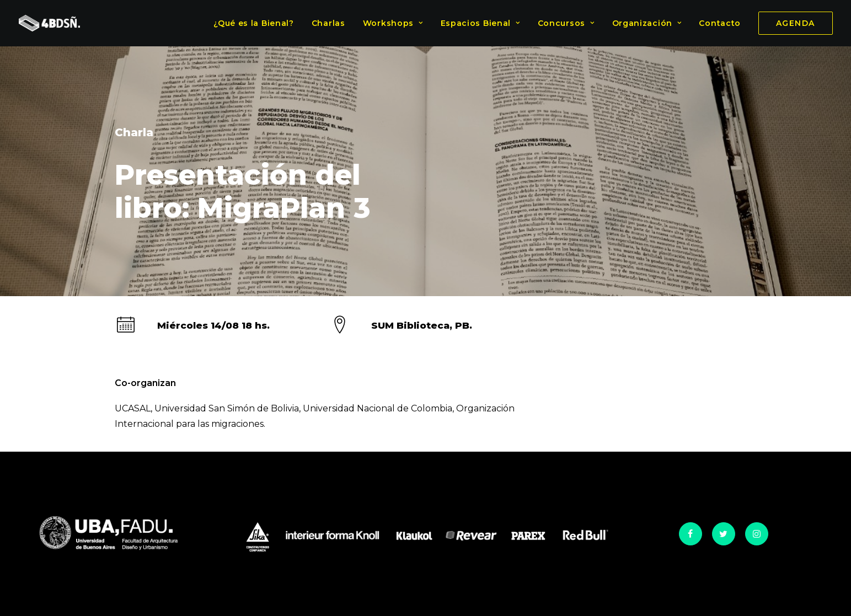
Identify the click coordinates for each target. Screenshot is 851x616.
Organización (647, 23)
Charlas (328, 23)
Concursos (566, 23)
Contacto (720, 23)
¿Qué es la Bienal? (254, 23)
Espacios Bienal (480, 23)
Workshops (393, 23)
